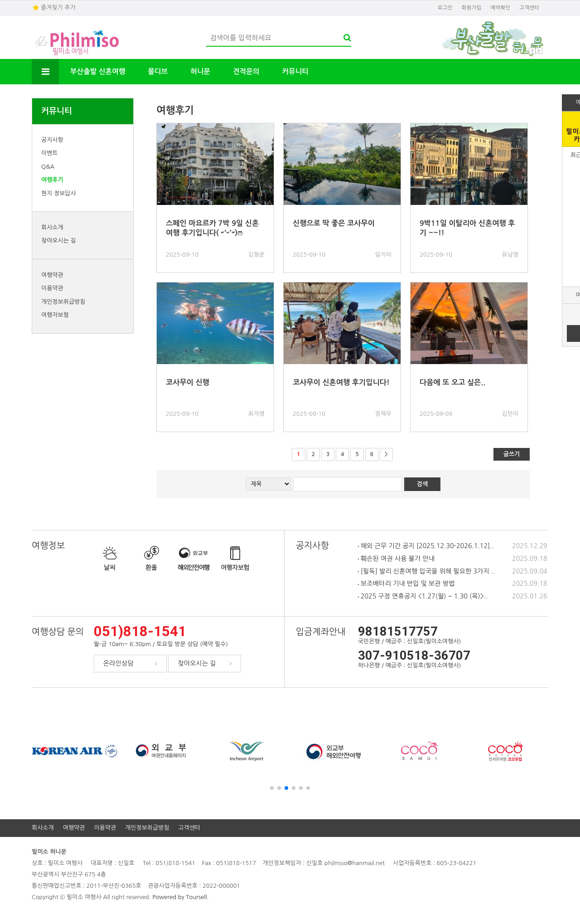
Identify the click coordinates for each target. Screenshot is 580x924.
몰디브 (158, 71)
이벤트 (50, 153)
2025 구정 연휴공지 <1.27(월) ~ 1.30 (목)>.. (423, 596)
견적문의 (246, 71)
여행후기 (52, 180)
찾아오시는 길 (59, 241)
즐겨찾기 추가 (58, 7)
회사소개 (52, 227)
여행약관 (52, 275)
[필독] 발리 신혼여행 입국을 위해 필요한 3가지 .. (427, 571)
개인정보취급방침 (63, 302)
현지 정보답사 (59, 193)
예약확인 (500, 8)
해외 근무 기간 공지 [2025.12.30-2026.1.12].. (426, 546)
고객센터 (529, 8)
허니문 (200, 71)
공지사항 (52, 140)
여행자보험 (55, 315)
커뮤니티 (295, 71)
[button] (272, 788)
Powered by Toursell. (180, 897)
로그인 (445, 8)
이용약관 (52, 288)
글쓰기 (512, 454)
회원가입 (472, 8)
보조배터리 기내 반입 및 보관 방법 (406, 584)
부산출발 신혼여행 (98, 71)
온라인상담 (118, 663)
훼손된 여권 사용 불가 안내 (396, 559)
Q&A (48, 167)
